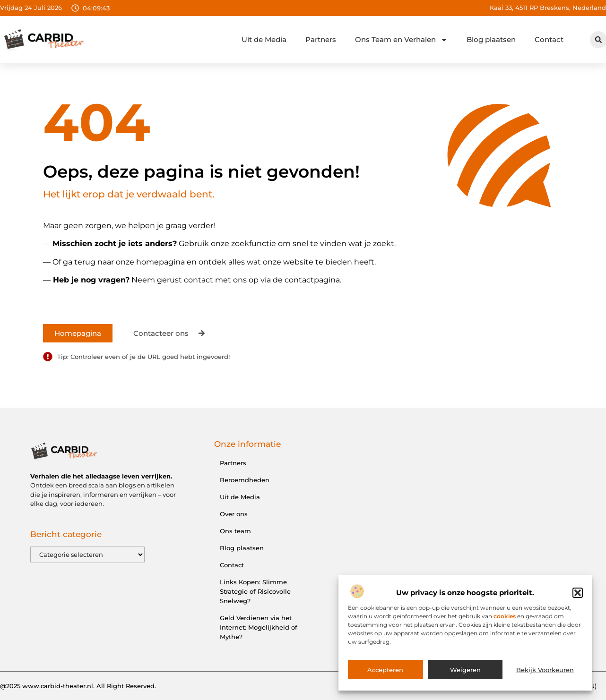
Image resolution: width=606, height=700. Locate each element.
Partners (321, 39)
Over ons (234, 514)
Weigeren (465, 672)
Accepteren (385, 672)
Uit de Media (264, 39)
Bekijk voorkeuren (545, 672)
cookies (505, 618)
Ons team (235, 531)
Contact (549, 39)
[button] (578, 595)
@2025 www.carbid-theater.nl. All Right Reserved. (78, 686)
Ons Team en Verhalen (401, 40)
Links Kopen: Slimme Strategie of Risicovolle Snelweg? (255, 591)
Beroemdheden (245, 480)
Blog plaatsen (491, 39)
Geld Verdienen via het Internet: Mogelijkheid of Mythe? (259, 627)
